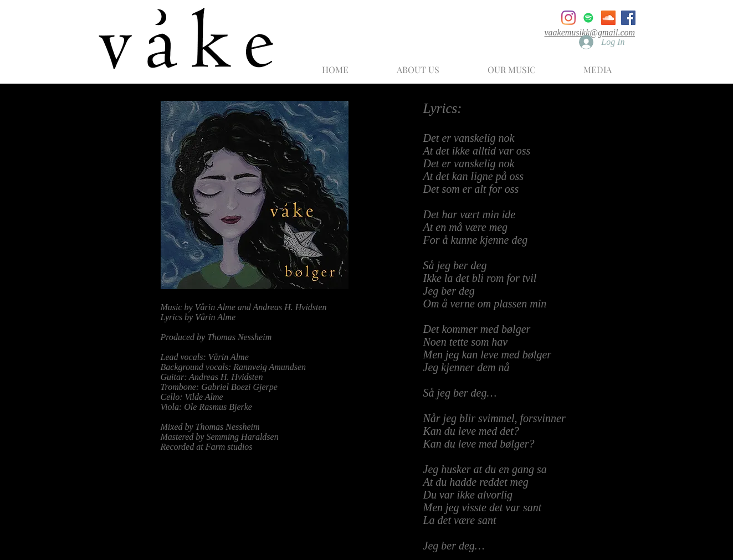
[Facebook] (628, 18)
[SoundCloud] (608, 18)
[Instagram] (568, 18)
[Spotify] (588, 18)
